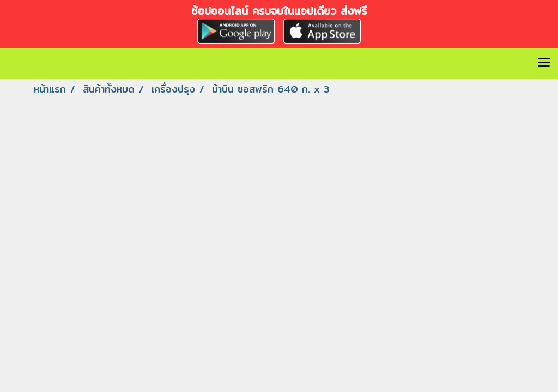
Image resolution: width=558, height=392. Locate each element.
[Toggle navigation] (544, 63)
